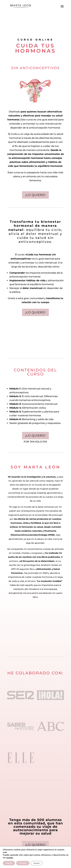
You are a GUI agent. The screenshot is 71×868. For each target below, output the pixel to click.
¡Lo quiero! (35, 195)
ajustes (10, 858)
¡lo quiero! (35, 436)
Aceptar (9, 863)
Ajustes (37, 863)
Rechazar (23, 863)
